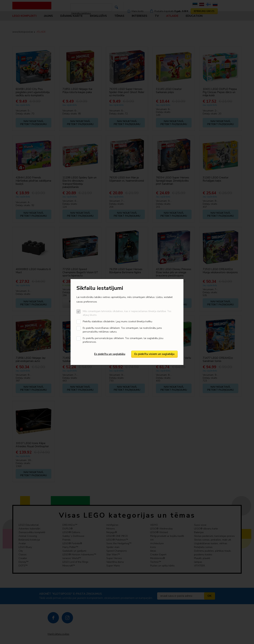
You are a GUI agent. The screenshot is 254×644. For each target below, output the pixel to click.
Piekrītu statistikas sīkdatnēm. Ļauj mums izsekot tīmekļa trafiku (117, 321)
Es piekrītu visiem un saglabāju (154, 354)
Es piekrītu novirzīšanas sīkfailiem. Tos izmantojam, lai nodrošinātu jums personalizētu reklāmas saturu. (122, 330)
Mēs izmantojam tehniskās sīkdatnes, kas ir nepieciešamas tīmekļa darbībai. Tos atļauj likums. (127, 313)
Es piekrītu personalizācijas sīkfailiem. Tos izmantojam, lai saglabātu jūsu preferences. (123, 340)
